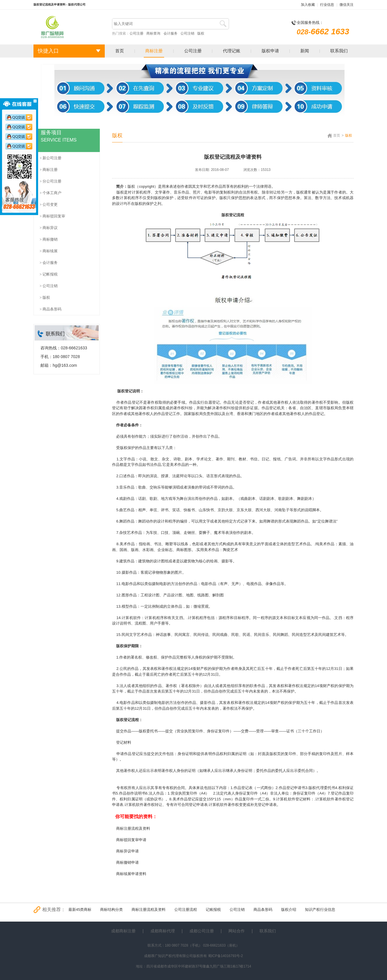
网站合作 (237, 931)
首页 (120, 51)
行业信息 (327, 5)
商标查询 (153, 33)
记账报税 (213, 910)
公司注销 (187, 33)
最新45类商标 (80, 910)
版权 (201, 33)
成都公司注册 (202, 931)
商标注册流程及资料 (133, 828)
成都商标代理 (163, 931)
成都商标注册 (123, 931)
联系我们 (339, 51)
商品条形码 (263, 910)
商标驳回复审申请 (131, 840)
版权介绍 (289, 910)
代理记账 (232, 51)
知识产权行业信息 (320, 910)
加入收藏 (308, 5)
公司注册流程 (186, 910)
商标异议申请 (127, 851)
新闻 (305, 51)
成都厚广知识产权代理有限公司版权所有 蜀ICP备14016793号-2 (193, 956)
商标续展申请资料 (131, 874)
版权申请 (270, 51)
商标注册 (154, 51)
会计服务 (171, 33)
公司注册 (136, 33)
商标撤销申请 (127, 862)
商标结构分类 (111, 910)
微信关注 (347, 5)
